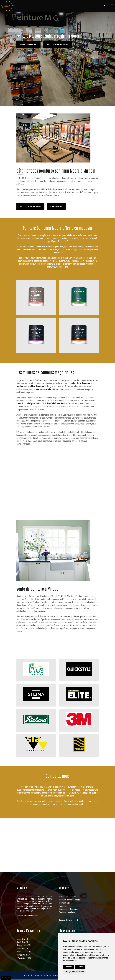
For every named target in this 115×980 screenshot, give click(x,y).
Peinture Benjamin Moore (59, 44)
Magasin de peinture (29, 44)
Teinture (63, 906)
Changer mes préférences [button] (75, 972)
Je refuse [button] (80, 967)
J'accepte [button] (69, 967)
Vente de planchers (67, 913)
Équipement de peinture (69, 909)
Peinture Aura (58, 206)
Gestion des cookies (6, 978)
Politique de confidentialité (27, 916)
